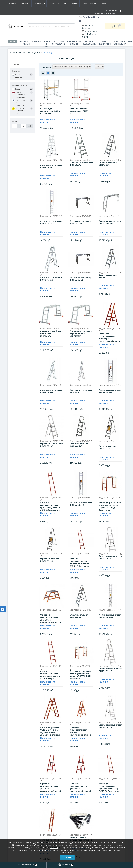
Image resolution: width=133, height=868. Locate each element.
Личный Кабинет (77, 831)
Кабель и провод (47, 44)
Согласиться (67, 857)
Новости (93, 4)
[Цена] (15, 126)
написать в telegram (89, 27)
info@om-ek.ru (89, 35)
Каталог (12, 42)
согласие (54, 848)
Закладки (73, 838)
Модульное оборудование (59, 43)
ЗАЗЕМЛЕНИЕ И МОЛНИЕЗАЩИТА (119, 43)
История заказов (77, 834)
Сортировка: (46, 67)
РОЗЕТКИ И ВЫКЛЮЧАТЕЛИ (24, 43)
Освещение (37, 42)
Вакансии (13, 838)
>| (88, 757)
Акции (82, 4)
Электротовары (17, 52)
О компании (30, 4)
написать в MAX (92, 31)
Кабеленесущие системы (74, 43)
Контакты (106, 4)
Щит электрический (104, 43)
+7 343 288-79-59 (108, 839)
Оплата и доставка (67, 4)
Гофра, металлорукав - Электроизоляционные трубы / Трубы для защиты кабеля (51, 834)
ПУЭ (42, 4)
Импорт (51, 4)
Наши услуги (15, 4)
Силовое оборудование (89, 43)
